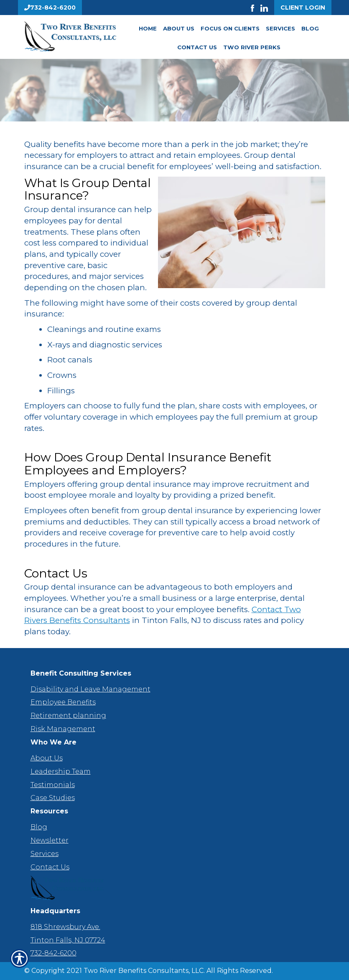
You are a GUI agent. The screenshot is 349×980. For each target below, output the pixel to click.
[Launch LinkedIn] (267, 8)
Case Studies (53, 798)
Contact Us (197, 47)
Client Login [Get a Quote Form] (303, 8)
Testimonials (53, 785)
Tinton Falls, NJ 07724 (68, 940)
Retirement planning (68, 715)
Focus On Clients (230, 28)
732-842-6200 (53, 953)
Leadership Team (61, 771)
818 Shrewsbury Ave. (65, 927)
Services (280, 28)
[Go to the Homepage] (70, 36)
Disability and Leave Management (90, 689)
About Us (179, 28)
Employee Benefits (63, 702)
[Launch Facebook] (256, 8)
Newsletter (50, 840)
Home (148, 28)
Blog (310, 28)
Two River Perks (252, 47)
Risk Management (63, 729)
